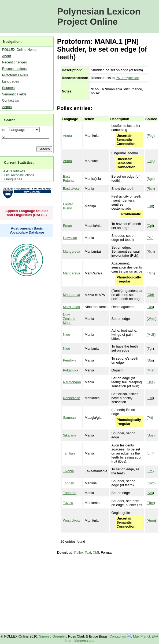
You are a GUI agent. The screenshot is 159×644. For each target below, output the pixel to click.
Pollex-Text (83, 552)
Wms (151, 319)
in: (4, 130)
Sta (150, 360)
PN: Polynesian (127, 78)
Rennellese (72, 398)
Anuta (67, 136)
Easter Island (68, 206)
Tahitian (69, 453)
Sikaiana (70, 435)
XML (97, 552)
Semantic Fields (14, 94)
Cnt (150, 206)
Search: (10, 120)
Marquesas (71, 307)
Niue (66, 334)
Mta (150, 370)
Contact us (120, 636)
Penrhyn (69, 360)
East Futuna (68, 178)
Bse (150, 382)
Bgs (150, 179)
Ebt (150, 398)
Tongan (69, 483)
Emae (67, 226)
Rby (151, 503)
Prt (150, 418)
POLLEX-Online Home (19, 50)
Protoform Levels (15, 75)
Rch (151, 189)
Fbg (150, 136)
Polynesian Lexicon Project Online (99, 17)
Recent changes (14, 62)
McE (151, 334)
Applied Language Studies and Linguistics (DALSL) (27, 213)
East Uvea (71, 189)
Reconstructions (14, 69)
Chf (150, 295)
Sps (150, 435)
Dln (150, 307)
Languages (10, 81)
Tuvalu (68, 503)
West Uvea (71, 520)
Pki (150, 238)
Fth (150, 471)
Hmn (151, 520)
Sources (8, 88)
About (6, 56)
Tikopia (69, 471)
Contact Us (10, 100)
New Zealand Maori (69, 319)
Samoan (69, 418)
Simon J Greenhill (53, 636)
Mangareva (72, 251)
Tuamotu (70, 493)
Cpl (150, 226)
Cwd (151, 483)
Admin (7, 107)
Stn (150, 493)
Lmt (150, 453)
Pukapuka (71, 370)
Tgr (150, 348)
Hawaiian (70, 238)
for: (4, 136)
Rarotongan (72, 382)
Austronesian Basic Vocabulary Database (27, 230)
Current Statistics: (19, 162)
